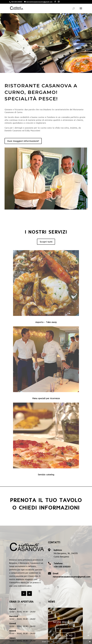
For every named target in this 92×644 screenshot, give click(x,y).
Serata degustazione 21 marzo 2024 (65, 623)
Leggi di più (65, 636)
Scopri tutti (46, 242)
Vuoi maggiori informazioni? (23, 141)
